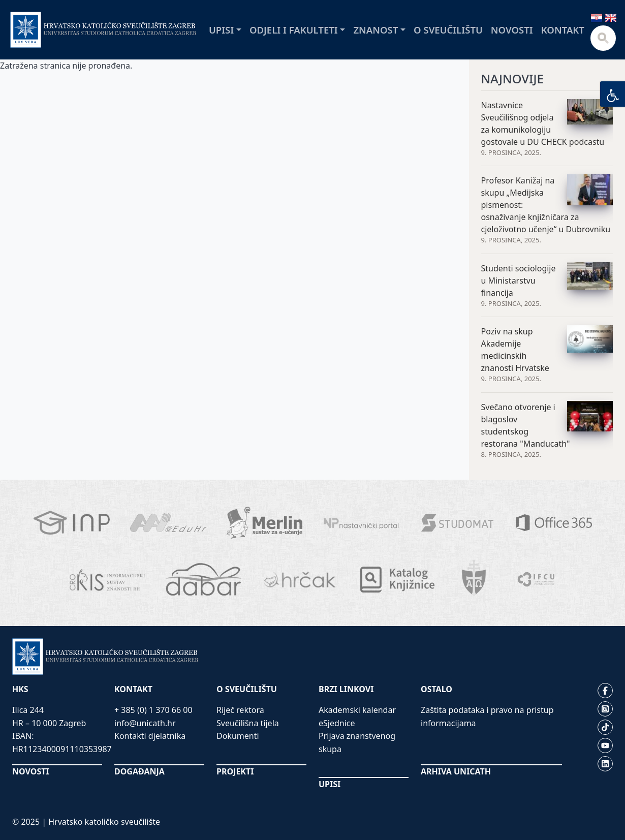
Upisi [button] (221, 30)
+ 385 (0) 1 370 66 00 (153, 710)
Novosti (512, 30)
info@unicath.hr (145, 723)
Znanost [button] (376, 30)
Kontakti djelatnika (150, 736)
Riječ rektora (240, 710)
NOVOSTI (31, 771)
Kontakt (563, 30)
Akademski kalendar (357, 710)
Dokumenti (238, 736)
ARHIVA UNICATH (456, 771)
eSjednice (337, 723)
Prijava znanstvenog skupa (357, 742)
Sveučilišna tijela (248, 723)
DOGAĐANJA (139, 771)
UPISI (330, 784)
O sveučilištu (448, 30)
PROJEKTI (235, 771)
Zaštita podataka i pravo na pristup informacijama (487, 717)
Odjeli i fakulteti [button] (294, 30)
